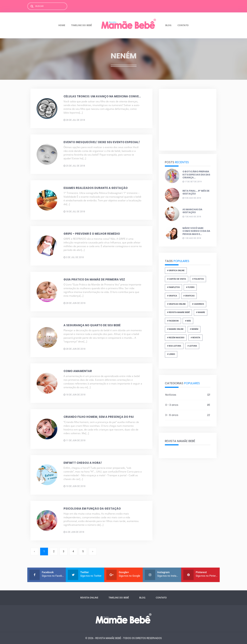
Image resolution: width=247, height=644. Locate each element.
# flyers (190, 287)
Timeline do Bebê (82, 25)
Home (62, 25)
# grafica (172, 296)
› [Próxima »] (93, 551)
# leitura (192, 346)
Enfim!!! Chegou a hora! (83, 463)
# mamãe (201, 312)
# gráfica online (176, 270)
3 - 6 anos (188, 415)
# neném (194, 329)
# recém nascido (176, 337)
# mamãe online (175, 329)
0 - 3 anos (188, 405)
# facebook (173, 321)
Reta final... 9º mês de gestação (196, 192)
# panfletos (173, 287)
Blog (168, 25)
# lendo (171, 354)
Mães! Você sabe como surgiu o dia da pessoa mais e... (196, 231)
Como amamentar (78, 371)
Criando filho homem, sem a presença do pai (99, 417)
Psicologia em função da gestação (92, 508)
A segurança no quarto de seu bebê (92, 325)
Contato (183, 25)
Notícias (188, 395)
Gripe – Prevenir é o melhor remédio (92, 234)
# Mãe (188, 321)
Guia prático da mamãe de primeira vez (94, 280)
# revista (195, 337)
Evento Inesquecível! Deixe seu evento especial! (102, 142)
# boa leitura (174, 346)
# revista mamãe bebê (179, 312)
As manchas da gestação (192, 211)
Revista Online (89, 597)
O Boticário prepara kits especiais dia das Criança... (196, 175)
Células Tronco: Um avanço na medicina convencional (108, 96)
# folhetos (198, 279)
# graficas (189, 296)
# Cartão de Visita (177, 279)
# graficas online (176, 304)
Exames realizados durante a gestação (96, 188)
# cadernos (198, 304)
